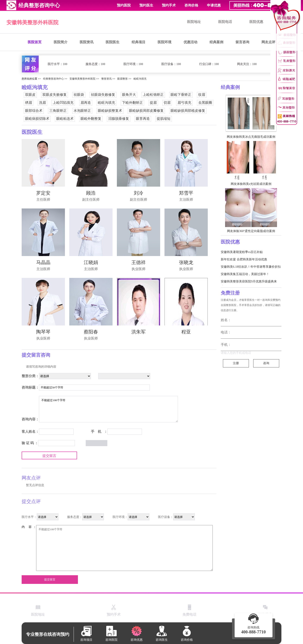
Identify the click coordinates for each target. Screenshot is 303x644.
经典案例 (216, 42)
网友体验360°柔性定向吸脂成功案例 (251, 231)
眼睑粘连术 (65, 119)
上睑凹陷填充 (63, 103)
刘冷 (139, 193)
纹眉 (202, 95)
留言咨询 (242, 42)
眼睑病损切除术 (37, 119)
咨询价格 (191, 5)
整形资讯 (106, 79)
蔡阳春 (91, 332)
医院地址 (194, 22)
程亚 (186, 332)
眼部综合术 (34, 111)
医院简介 (61, 42)
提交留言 (49, 456)
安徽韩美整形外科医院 (32, 22)
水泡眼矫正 (82, 111)
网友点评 (268, 42)
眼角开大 (129, 95)
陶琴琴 (43, 332)
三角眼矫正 (58, 111)
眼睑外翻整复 (91, 119)
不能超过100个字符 (108, 409)
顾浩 (91, 193)
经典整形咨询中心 (53, 79)
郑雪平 (186, 193)
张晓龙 (186, 262)
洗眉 (42, 103)
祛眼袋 (79, 95)
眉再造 (86, 103)
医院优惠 (256, 22)
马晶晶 (43, 262)
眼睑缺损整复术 (110, 111)
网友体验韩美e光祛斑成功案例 (251, 184)
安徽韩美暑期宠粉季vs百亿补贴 (242, 252)
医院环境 (164, 42)
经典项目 (139, 42)
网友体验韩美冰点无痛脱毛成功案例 (251, 137)
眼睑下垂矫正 (181, 95)
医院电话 (225, 22)
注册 (236, 363)
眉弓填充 (184, 103)
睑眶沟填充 (140, 79)
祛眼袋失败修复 (103, 95)
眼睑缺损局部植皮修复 (188, 111)
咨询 (266, 363)
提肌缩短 (164, 119)
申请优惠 (214, 5)
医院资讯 (87, 42)
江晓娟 (91, 262)
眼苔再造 (143, 119)
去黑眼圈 (205, 103)
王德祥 (139, 262)
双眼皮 (30, 95)
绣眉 (29, 103)
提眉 (153, 103)
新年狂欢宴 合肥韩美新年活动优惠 (244, 259)
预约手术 (169, 5)
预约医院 (124, 5)
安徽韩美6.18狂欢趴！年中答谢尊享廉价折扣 (251, 267)
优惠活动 (190, 42)
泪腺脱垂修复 (119, 119)
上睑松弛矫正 (153, 95)
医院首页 (35, 42)
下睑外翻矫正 (132, 103)
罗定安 (43, 193)
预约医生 (146, 5)
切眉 (167, 103)
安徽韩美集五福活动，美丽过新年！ (245, 274)
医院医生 (113, 42)
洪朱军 (139, 332)
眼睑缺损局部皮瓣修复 (146, 111)
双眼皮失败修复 (55, 95)
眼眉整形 (122, 79)
